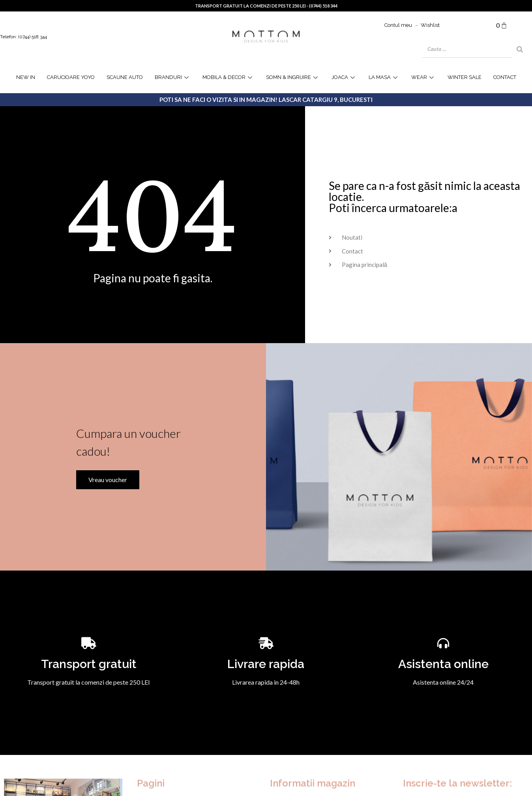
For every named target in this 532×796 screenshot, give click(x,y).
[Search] (520, 49)
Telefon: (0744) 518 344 (23, 37)
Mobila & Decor (228, 77)
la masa (384, 77)
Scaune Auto (125, 77)
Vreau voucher (106, 524)
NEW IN (26, 77)
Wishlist (430, 25)
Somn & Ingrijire (293, 77)
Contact (505, 77)
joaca (344, 77)
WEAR (423, 77)
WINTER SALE (465, 77)
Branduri (173, 77)
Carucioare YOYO (71, 77)
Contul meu (398, 25)
